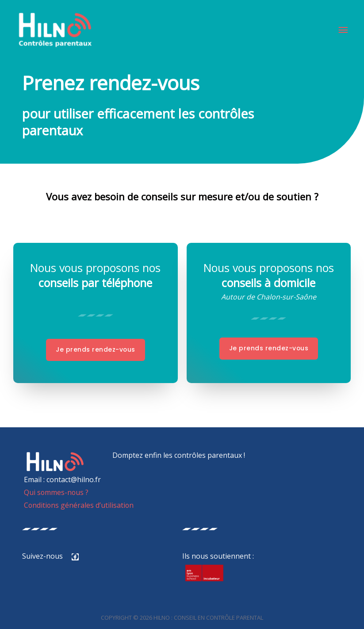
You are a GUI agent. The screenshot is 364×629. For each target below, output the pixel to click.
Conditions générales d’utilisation (79, 505)
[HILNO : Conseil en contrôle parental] (56, 31)
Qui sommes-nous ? (56, 492)
